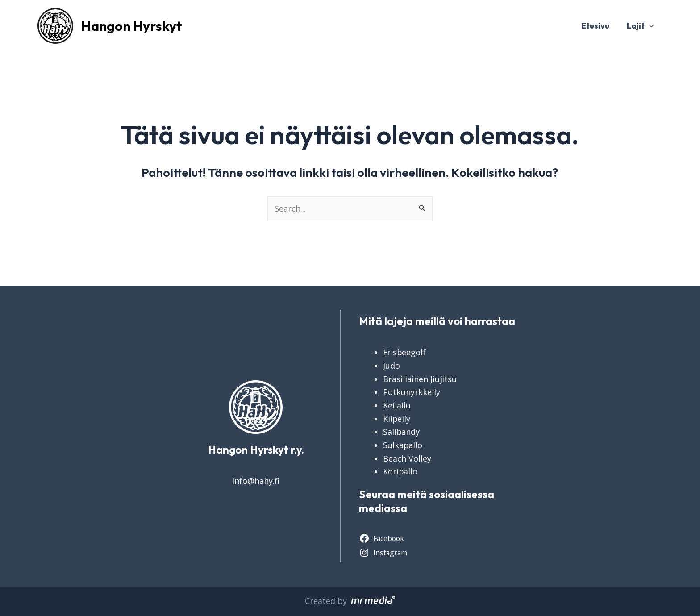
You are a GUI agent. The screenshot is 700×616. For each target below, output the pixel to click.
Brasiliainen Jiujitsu (420, 379)
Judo (392, 366)
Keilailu (397, 405)
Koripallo (400, 471)
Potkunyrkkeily (412, 392)
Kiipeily (397, 419)
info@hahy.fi (256, 481)
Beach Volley (407, 458)
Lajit (641, 26)
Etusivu (597, 26)
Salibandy (402, 432)
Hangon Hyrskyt (132, 26)
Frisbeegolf (405, 352)
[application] (650, 26)
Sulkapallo (403, 445)
